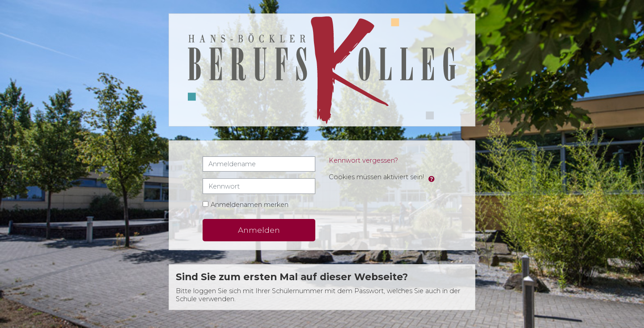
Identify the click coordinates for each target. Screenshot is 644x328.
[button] (432, 178)
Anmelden (259, 230)
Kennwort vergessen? (363, 161)
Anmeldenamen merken (250, 205)
